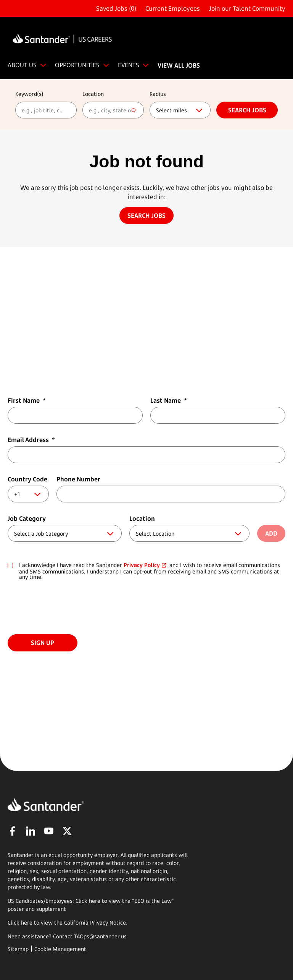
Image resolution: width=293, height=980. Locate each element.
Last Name (169, 400)
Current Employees (173, 8)
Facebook (12, 831)
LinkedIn (31, 831)
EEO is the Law (153, 901)
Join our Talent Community (247, 8)
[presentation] (66, 608)
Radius (158, 94)
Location (93, 94)
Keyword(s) (29, 94)
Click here (20, 922)
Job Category (27, 518)
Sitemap (18, 949)
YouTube (49, 831)
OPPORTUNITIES (77, 65)
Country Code (27, 479)
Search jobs (247, 110)
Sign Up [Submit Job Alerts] (43, 643)
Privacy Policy (142, 565)
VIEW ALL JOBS (179, 65)
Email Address (31, 440)
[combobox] (113, 110)
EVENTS (129, 65)
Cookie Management (60, 949)
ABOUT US (22, 65)
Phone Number (78, 479)
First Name (27, 400)
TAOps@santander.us (100, 936)
